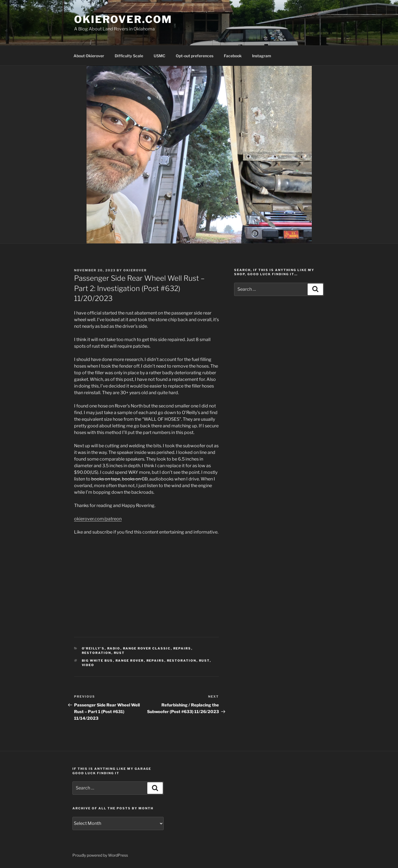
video (88, 665)
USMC (159, 56)
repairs (182, 648)
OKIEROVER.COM (123, 19)
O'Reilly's (93, 648)
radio (114, 648)
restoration (97, 653)
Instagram (262, 56)
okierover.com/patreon (98, 519)
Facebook (233, 56)
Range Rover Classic (147, 648)
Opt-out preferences (195, 56)
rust (119, 653)
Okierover (135, 270)
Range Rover (130, 661)
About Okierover (89, 56)
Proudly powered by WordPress (100, 855)
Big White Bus (97, 661)
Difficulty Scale (129, 56)
